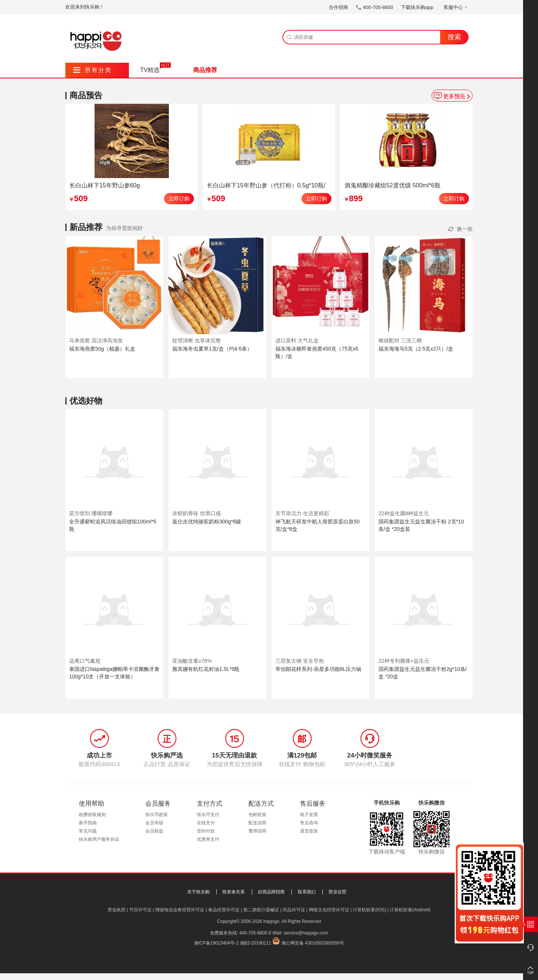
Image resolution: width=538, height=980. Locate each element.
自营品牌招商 (271, 892)
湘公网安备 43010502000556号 (313, 943)
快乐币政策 (157, 815)
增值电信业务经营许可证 (180, 910)
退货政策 (309, 831)
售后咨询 (309, 823)
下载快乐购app (417, 7)
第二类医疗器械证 (261, 910)
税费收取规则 (92, 815)
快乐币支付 (208, 815)
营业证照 (337, 892)
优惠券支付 (208, 839)
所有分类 (92, 70)
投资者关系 (234, 892)
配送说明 (257, 823)
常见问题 (88, 831)
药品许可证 (294, 910)
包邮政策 (257, 815)
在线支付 (206, 823)
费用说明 (257, 831)
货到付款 (206, 831)
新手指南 (88, 823)
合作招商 (338, 7)
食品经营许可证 (224, 910)
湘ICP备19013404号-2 (216, 943)
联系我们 (307, 892)
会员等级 (154, 823)
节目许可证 (140, 910)
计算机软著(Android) (410, 910)
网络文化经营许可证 (329, 910)
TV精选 (150, 70)
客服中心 (456, 7)
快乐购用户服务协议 (99, 839)
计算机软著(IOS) (369, 910)
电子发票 (309, 815)
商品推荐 (205, 70)
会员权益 (154, 831)
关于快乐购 (198, 892)
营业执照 (117, 910)
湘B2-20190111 (256, 943)
